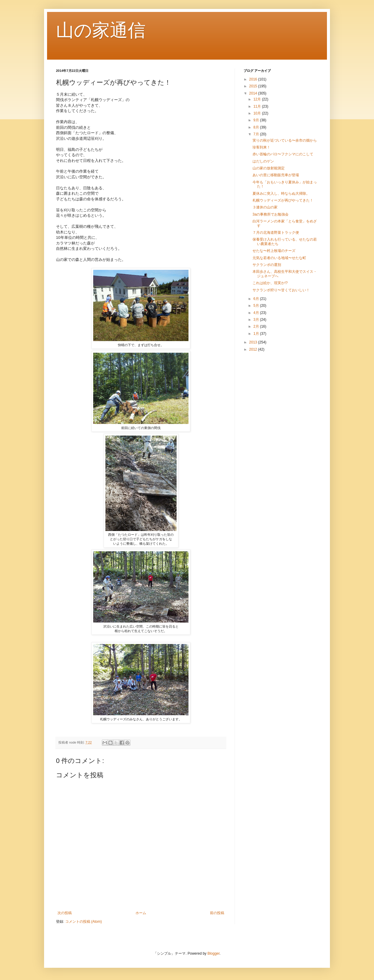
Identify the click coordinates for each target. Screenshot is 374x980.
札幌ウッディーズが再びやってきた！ (283, 200)
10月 (258, 113)
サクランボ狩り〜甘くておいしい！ (281, 290)
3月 (257, 320)
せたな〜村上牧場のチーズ (274, 251)
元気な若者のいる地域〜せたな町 (279, 258)
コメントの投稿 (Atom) (84, 922)
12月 (258, 99)
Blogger (214, 953)
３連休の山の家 (265, 207)
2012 (254, 349)
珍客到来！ (261, 147)
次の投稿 (65, 913)
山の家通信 (101, 30)
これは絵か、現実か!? (270, 283)
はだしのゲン (263, 161)
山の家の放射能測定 (269, 168)
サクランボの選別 (267, 265)
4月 (257, 313)
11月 (258, 106)
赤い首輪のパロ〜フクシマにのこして (283, 154)
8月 (257, 127)
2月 (257, 326)
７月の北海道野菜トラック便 (276, 233)
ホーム (141, 913)
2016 (254, 79)
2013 (254, 342)
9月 (257, 120)
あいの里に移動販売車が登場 (276, 175)
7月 (257, 134)
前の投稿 (217, 913)
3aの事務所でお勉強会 (271, 214)
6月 (257, 299)
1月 (257, 334)
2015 (254, 86)
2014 (254, 93)
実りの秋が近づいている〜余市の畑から (285, 140)
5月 (257, 306)
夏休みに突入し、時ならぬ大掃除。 (281, 193)
